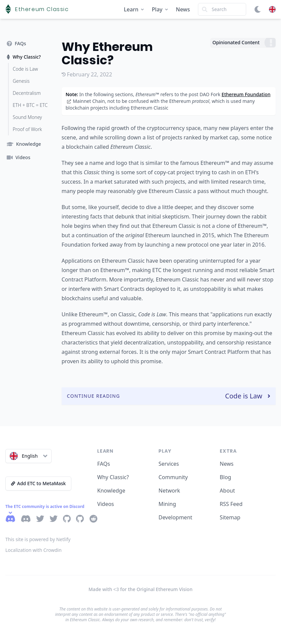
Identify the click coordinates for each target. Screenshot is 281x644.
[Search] (222, 9)
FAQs (103, 464)
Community (173, 477)
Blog (225, 477)
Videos (106, 504)
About (227, 491)
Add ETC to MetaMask (38, 483)
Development (175, 517)
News (183, 9)
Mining (167, 504)
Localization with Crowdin (33, 550)
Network (169, 491)
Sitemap (230, 517)
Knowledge (111, 491)
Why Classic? (113, 477)
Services (169, 464)
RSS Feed (231, 504)
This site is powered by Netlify (38, 539)
